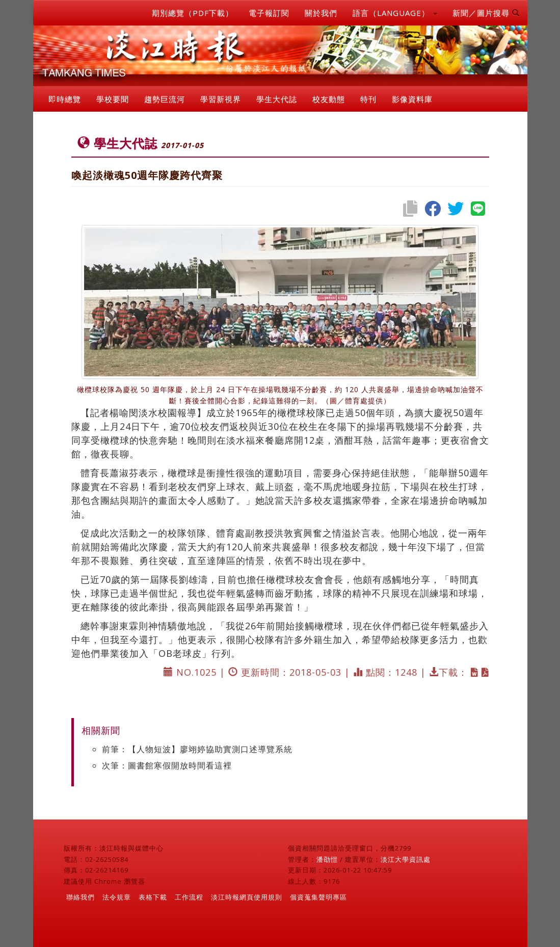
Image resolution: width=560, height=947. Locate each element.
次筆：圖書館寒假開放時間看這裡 (167, 765)
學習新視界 (221, 99)
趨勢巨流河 (165, 99)
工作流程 (189, 897)
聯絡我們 (81, 897)
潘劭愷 (327, 859)
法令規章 (117, 897)
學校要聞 (113, 99)
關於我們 (321, 13)
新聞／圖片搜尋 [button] (486, 13)
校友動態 (329, 99)
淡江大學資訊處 (406, 859)
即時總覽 (65, 99)
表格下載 (153, 897)
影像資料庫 (412, 99)
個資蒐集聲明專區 (318, 897)
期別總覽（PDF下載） (193, 13)
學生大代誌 (277, 99)
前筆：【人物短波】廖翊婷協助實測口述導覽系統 (197, 749)
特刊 (368, 99)
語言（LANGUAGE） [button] (395, 13)
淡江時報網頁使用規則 (247, 897)
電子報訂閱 (269, 13)
